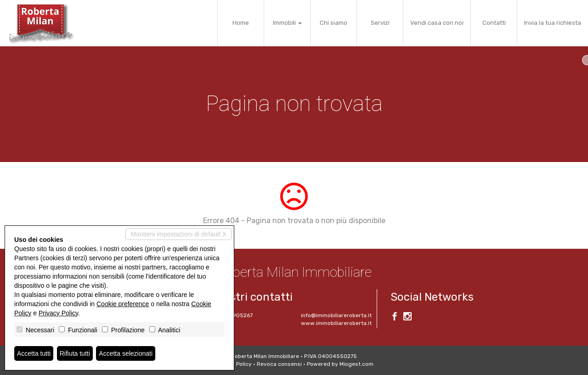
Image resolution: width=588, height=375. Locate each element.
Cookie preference (123, 304)
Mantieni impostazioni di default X (178, 234)
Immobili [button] (287, 23)
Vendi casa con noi (437, 23)
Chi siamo (334, 23)
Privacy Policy (58, 313)
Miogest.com (356, 364)
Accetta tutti (34, 353)
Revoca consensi (279, 364)
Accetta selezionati (126, 353)
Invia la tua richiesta (553, 23)
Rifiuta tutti (75, 353)
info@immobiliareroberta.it (336, 315)
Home (241, 23)
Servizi (380, 23)
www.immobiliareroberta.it (336, 323)
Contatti (494, 23)
